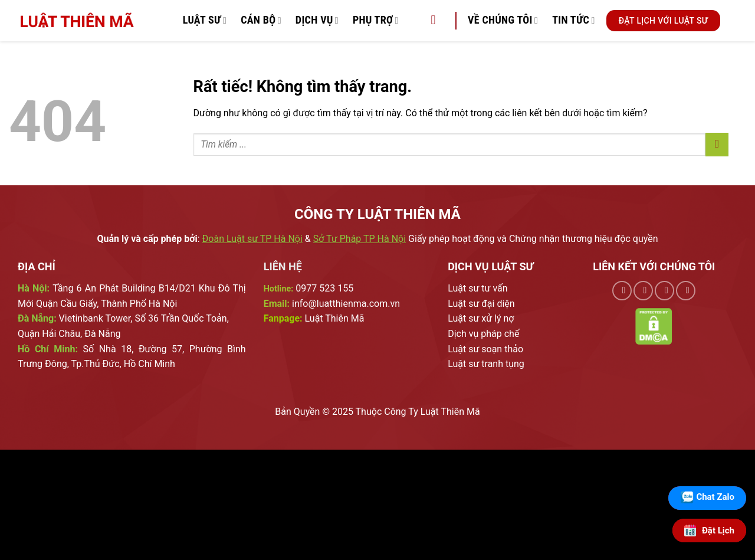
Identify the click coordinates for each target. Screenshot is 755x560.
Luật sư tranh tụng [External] (486, 364)
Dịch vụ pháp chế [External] (483, 334)
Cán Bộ (261, 20)
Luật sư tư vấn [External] (477, 288)
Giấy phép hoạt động (452, 239)
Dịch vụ (317, 20)
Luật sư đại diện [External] (481, 304)
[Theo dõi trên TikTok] (643, 291)
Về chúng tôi (503, 20)
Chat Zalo (715, 497)
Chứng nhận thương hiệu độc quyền (584, 239)
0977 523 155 (324, 288)
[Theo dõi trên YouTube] (686, 291)
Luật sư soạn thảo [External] (485, 349)
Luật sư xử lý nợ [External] (481, 318)
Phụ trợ (376, 20)
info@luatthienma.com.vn (346, 304)
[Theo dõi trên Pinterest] (664, 291)
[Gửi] (717, 144)
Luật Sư (205, 20)
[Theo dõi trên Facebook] (622, 291)
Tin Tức (574, 20)
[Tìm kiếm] (437, 21)
